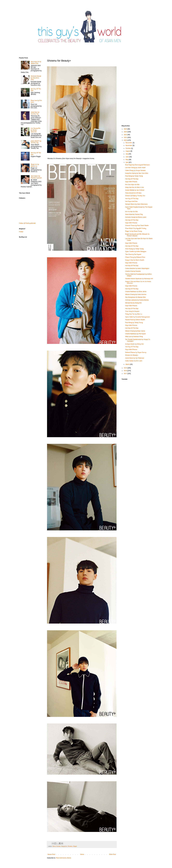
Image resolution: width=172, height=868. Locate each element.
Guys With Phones (131, 182)
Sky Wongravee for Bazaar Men (135, 297)
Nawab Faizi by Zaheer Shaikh (135, 320)
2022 (126, 135)
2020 (126, 140)
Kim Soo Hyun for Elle (132, 185)
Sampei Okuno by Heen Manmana (136, 204)
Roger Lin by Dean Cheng (134, 231)
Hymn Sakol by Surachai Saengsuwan (138, 317)
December (129, 143)
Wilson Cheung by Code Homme (136, 294)
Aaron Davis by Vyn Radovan (135, 358)
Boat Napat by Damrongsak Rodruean (137, 165)
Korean (58, 846)
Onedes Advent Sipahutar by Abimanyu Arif (139, 279)
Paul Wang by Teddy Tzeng (134, 176)
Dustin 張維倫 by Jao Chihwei (135, 190)
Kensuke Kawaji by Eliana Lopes (136, 217)
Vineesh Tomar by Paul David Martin (137, 226)
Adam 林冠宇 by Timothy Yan (36, 142)
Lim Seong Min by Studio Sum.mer (36, 130)
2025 (126, 129)
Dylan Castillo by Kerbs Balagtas (136, 252)
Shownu (70, 846)
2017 (126, 374)
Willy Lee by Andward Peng (134, 337)
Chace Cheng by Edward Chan (135, 257)
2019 (126, 368)
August (128, 151)
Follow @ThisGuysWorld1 (27, 223)
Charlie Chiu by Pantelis (133, 271)
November (129, 145)
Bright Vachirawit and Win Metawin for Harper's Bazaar (137, 235)
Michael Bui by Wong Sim (133, 303)
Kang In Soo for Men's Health (135, 260)
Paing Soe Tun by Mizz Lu (134, 314)
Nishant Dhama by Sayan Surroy (136, 352)
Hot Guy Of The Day (132, 179)
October (128, 148)
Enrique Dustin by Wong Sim (134, 344)
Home (82, 854)
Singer (75, 846)
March (128, 364)
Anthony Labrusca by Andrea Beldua (137, 300)
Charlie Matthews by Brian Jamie (136, 292)
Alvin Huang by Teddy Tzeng (134, 249)
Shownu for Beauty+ (132, 355)
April (127, 162)
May (127, 160)
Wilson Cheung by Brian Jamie (135, 331)
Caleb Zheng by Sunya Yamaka (135, 170)
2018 (126, 371)
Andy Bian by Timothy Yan (35, 113)
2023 (126, 132)
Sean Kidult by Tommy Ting (134, 214)
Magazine (64, 846)
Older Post (112, 854)
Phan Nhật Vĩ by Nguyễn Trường (136, 228)
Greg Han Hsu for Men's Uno (134, 187)
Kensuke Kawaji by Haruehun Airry (36, 78)
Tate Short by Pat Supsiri (133, 254)
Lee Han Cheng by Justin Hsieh (135, 168)
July (127, 154)
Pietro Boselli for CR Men (133, 193)
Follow (21, 232)
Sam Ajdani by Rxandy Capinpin (36, 177)
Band (54, 846)
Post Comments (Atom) (63, 858)
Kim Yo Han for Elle (131, 212)
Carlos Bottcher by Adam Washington (137, 268)
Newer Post (51, 854)
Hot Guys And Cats (131, 201)
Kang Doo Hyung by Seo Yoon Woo (137, 173)
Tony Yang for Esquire (132, 311)
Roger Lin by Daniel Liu (35, 165)
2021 (126, 137)
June (127, 157)
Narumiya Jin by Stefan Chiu (36, 63)
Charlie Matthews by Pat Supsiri (135, 334)
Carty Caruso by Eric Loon (134, 361)
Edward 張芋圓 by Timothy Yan (135, 196)
